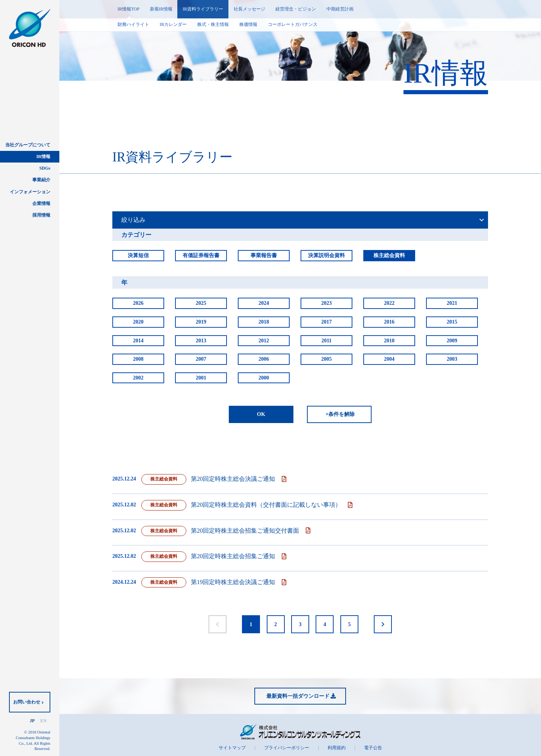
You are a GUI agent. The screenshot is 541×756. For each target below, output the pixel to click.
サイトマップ (232, 748)
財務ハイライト (133, 24)
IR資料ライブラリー (203, 9)
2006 (264, 359)
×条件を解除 (340, 414)
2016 (389, 322)
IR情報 (43, 157)
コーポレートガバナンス (293, 24)
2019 (201, 322)
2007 (201, 359)
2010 (389, 341)
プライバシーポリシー (287, 748)
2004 (389, 359)
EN (43, 721)
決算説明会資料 (326, 255)
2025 (201, 303)
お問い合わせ (27, 702)
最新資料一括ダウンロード (298, 696)
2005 (326, 359)
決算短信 (138, 255)
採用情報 (41, 215)
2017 (326, 322)
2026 (138, 303)
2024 (264, 303)
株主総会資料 (389, 255)
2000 (264, 378)
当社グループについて (28, 145)
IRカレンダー (173, 24)
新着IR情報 (161, 9)
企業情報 (41, 203)
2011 (326, 341)
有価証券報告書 (201, 255)
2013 (201, 341)
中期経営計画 (341, 9)
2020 (138, 322)
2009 (452, 341)
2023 (326, 303)
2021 (452, 303)
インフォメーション (30, 192)
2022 (389, 303)
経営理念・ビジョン (296, 9)
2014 (138, 341)
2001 (201, 378)
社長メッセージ (250, 9)
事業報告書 (264, 255)
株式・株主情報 (213, 24)
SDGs (45, 168)
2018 (264, 322)
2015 (452, 322)
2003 (452, 359)
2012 (264, 341)
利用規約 (337, 748)
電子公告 (373, 748)
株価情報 (248, 24)
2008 (138, 359)
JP (32, 721)
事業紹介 (41, 180)
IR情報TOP (128, 9)
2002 (138, 378)
